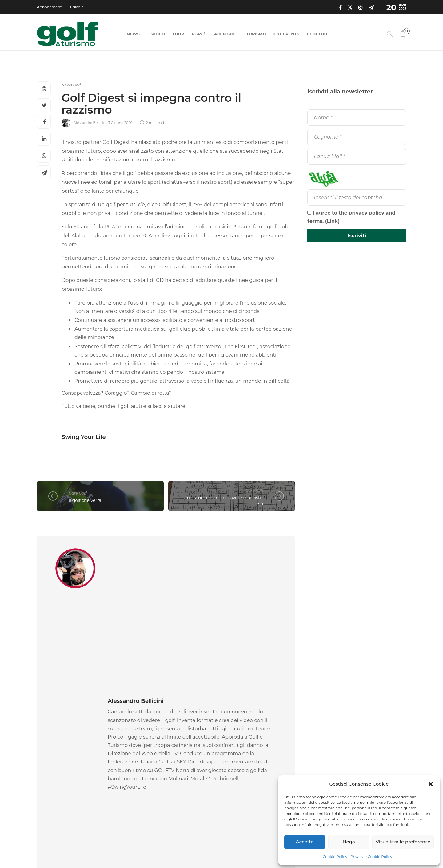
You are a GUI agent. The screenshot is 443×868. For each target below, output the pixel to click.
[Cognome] (357, 137)
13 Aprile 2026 (251, 791)
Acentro (224, 34)
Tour (178, 34)
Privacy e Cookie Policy (371, 856)
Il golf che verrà (85, 500)
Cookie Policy (335, 856)
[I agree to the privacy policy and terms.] (309, 213)
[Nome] (357, 118)
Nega (349, 842)
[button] (431, 784)
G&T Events (286, 34)
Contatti (263, 850)
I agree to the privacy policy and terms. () (351, 217)
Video (158, 34)
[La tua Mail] (357, 156)
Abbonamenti (50, 7)
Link (333, 221)
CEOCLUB (317, 34)
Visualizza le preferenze (403, 842)
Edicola (77, 7)
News (133, 34)
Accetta (305, 842)
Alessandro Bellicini (90, 123)
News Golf (71, 85)
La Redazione (48, 784)
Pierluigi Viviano (140, 784)
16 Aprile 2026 (73, 784)
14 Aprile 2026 (167, 784)
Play (197, 34)
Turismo (256, 34)
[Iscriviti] (357, 235)
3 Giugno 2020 (120, 123)
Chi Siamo (233, 850)
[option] (77, 745)
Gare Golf (78, 493)
